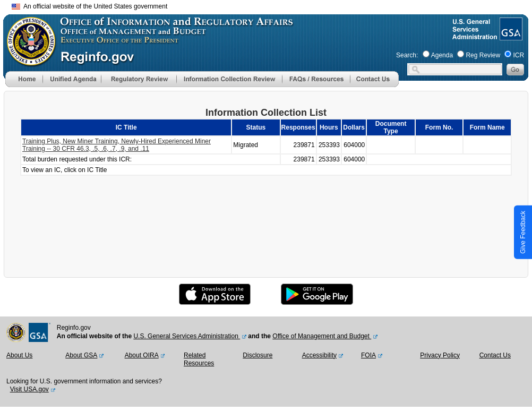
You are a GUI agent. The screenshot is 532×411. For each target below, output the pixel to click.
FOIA (368, 355)
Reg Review (483, 55)
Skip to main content (272, 5)
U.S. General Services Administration (187, 336)
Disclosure (258, 355)
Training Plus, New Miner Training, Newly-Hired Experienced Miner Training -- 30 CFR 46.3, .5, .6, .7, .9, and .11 (117, 145)
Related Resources (199, 359)
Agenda (442, 55)
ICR (518, 55)
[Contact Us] (374, 85)
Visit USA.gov (29, 389)
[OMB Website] (28, 61)
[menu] (72, 79)
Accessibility (319, 355)
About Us (19, 355)
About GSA (81, 355)
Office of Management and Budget (322, 336)
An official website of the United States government (89, 6)
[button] (72, 79)
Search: (407, 55)
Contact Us (495, 355)
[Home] (24, 85)
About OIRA (142, 355)
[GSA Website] (510, 36)
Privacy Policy (440, 355)
